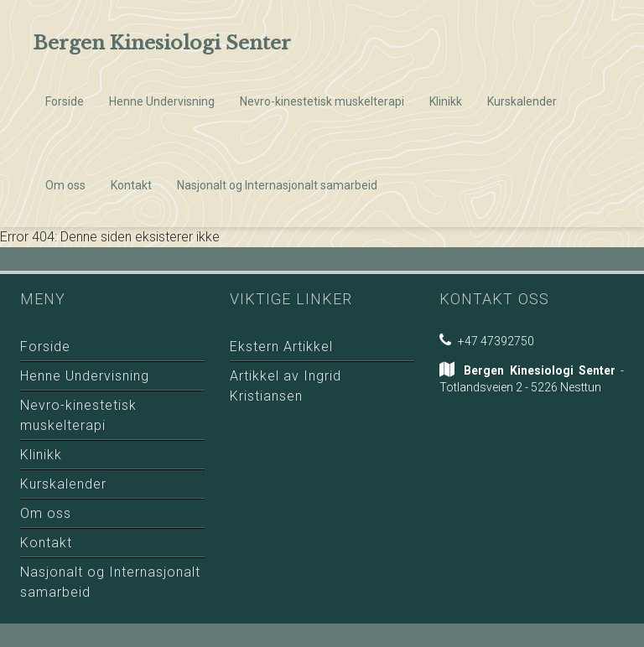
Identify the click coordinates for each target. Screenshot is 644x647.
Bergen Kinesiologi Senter (162, 43)
